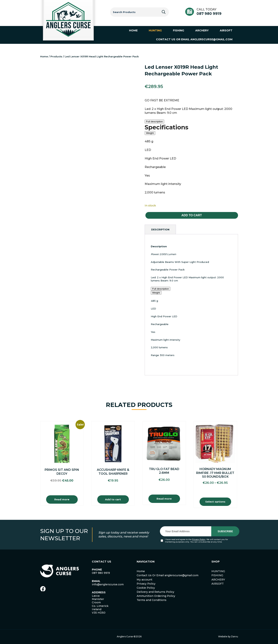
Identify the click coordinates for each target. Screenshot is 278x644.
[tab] (160, 229)
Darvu (235, 636)
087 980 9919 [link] (101, 573)
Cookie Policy (146, 588)
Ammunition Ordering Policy (156, 596)
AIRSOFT (218, 584)
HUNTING (218, 571)
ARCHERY (218, 580)
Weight (150, 133)
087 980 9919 (209, 14)
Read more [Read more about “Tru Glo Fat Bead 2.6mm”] (164, 499)
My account (144, 580)
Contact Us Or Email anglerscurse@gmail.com (168, 575)
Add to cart (192, 215)
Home (44, 56)
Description (160, 229)
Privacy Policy (199, 539)
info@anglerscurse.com (108, 584)
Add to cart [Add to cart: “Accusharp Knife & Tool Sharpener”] (113, 499)
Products (56, 56)
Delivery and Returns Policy (155, 592)
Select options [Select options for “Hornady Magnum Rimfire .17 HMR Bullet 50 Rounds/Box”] (215, 502)
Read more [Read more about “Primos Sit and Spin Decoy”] (62, 499)
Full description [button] (155, 122)
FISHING (217, 575)
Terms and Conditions (152, 600)
